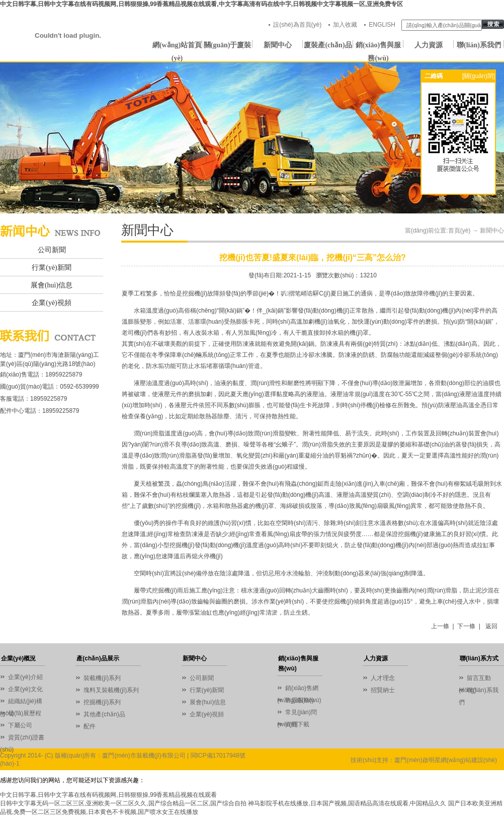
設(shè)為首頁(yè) (297, 25)
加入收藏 (345, 25)
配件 (90, 726)
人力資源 (429, 45)
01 (252, 138)
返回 (491, 626)
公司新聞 (52, 250)
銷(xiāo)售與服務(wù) (378, 47)
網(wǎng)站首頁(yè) (177, 47)
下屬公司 (20, 725)
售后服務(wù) (303, 700)
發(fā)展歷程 (25, 713)
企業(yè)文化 (25, 689)
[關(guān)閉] (479, 76)
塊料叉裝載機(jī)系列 (111, 690)
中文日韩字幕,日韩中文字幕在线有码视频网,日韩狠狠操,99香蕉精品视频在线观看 (108, 795)
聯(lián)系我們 (479, 45)
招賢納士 (383, 690)
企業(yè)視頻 (52, 303)
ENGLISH (382, 25)
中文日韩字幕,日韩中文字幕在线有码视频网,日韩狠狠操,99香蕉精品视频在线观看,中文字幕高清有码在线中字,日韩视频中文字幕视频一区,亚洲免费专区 (201, 4)
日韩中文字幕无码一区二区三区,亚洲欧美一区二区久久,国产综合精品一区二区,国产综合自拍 (123, 803)
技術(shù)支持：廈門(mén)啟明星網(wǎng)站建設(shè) (424, 760)
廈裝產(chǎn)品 (328, 45)
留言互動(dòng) (475, 679)
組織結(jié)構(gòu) (21, 702)
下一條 (466, 626)
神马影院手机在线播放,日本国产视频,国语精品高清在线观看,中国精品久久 (347, 803)
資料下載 (297, 724)
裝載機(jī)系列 (102, 678)
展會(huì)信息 (52, 285)
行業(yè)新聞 (52, 268)
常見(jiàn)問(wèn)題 (297, 714)
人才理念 (383, 678)
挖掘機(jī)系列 (102, 702)
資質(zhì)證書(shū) (22, 739)
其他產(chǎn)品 (104, 714)
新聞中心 (278, 45)
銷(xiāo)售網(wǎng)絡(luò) (298, 689)
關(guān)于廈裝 (228, 45)
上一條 (440, 626)
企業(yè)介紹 (25, 677)
